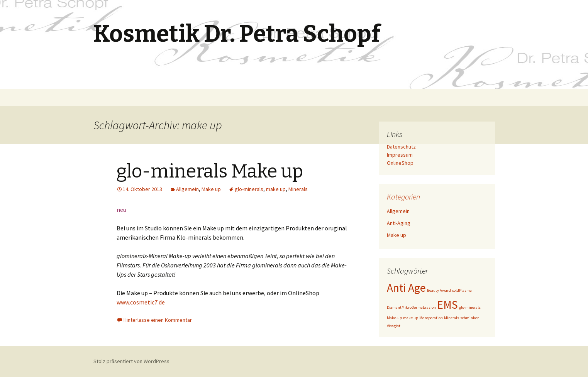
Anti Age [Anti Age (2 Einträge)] (406, 288)
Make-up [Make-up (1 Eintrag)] (394, 318)
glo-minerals (249, 189)
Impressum (400, 155)
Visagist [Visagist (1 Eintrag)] (394, 326)
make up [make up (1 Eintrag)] (411, 318)
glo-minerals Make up (210, 171)
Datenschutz (401, 147)
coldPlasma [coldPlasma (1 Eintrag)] (462, 290)
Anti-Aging (399, 223)
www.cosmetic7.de (141, 302)
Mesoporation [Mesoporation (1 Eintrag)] (431, 318)
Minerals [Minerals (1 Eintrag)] (452, 318)
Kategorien (403, 197)
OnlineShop (400, 163)
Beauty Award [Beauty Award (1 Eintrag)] (439, 290)
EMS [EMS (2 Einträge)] (447, 305)
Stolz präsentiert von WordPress (131, 361)
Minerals (298, 189)
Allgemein (187, 189)
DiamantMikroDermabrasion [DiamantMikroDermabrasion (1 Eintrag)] (411, 307)
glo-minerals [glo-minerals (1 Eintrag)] (470, 307)
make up (276, 189)
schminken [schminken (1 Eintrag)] (470, 318)
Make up (211, 189)
